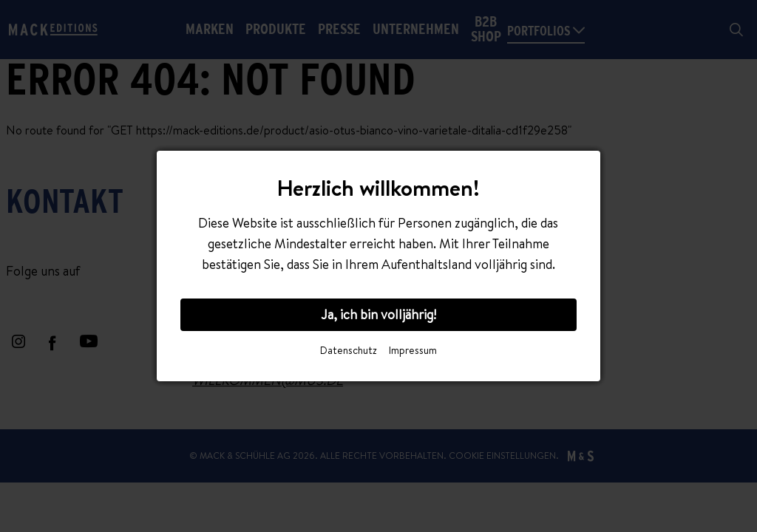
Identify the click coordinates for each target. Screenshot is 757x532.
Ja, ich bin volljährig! (378, 314)
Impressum (413, 350)
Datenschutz (349, 350)
